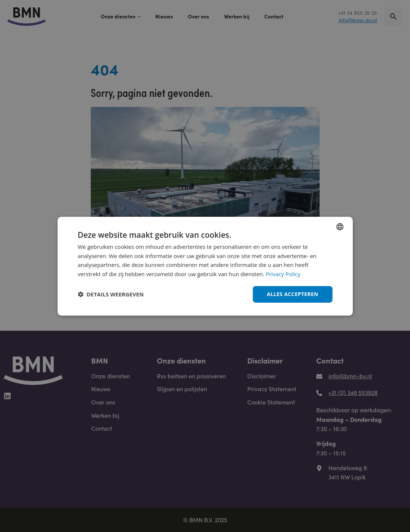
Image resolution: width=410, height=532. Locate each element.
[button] (111, 294)
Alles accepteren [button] (293, 294)
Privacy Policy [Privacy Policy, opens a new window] (283, 274)
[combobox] (340, 226)
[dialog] (205, 266)
